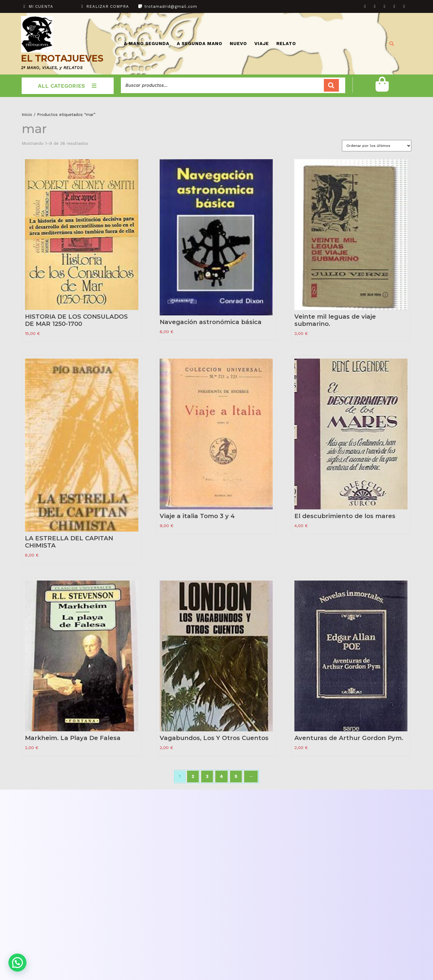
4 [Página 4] (221, 776)
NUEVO (238, 44)
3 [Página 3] (207, 776)
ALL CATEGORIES (68, 86)
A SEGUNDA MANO (200, 44)
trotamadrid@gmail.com (171, 6)
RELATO (286, 44)
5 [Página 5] (236, 776)
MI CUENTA (41, 6)
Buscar (331, 85)
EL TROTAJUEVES (62, 58)
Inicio (27, 114)
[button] (17, 963)
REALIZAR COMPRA (108, 6)
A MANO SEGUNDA (147, 44)
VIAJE (262, 44)
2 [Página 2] (193, 776)
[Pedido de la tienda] (377, 146)
